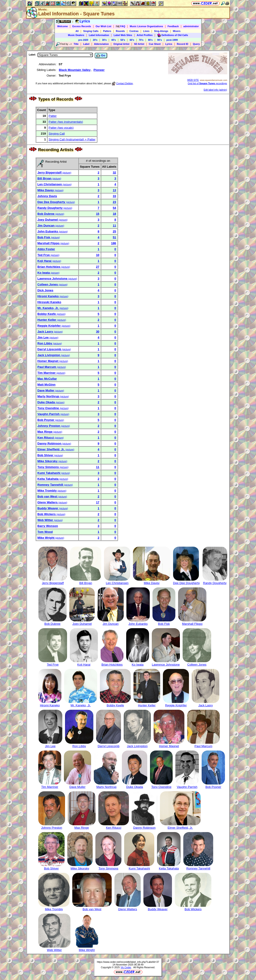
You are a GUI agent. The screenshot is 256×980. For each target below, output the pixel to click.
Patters (107, 31)
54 (115, 208)
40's (114, 40)
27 (98, 267)
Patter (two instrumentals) (66, 122)
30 (98, 332)
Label (86, 44)
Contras (134, 31)
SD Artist (139, 44)
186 (114, 243)
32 (115, 173)
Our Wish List (103, 26)
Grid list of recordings (207, 83)
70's (141, 40)
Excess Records (82, 26)
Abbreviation (101, 44)
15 (98, 214)
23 (115, 202)
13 (115, 190)
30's (104, 40)
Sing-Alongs (161, 31)
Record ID (183, 44)
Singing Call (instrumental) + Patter (72, 139)
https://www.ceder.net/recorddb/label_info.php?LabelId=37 (128, 962)
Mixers (177, 31)
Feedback (173, 26)
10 (98, 255)
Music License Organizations (146, 26)
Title (76, 44)
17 (98, 502)
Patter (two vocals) (61, 128)
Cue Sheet (155, 44)
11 (115, 226)
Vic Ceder (126, 967)
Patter (53, 116)
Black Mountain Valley (75, 70)
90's (159, 40)
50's (123, 40)
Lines (146, 31)
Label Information (99, 35)
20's (95, 40)
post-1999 (172, 40)
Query (196, 44)
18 (115, 214)
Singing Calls (91, 31)
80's (150, 40)
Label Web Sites (123, 35)
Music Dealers (76, 35)
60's (132, 40)
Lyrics (169, 44)
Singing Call (57, 134)
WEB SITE (193, 80)
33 (115, 196)
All (77, 31)
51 (115, 237)
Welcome (63, 26)
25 (115, 231)
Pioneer (99, 70)
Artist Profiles (145, 35)
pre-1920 (83, 40)
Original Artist (121, 44)
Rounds (120, 31)
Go (101, 56)
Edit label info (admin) (215, 90)
